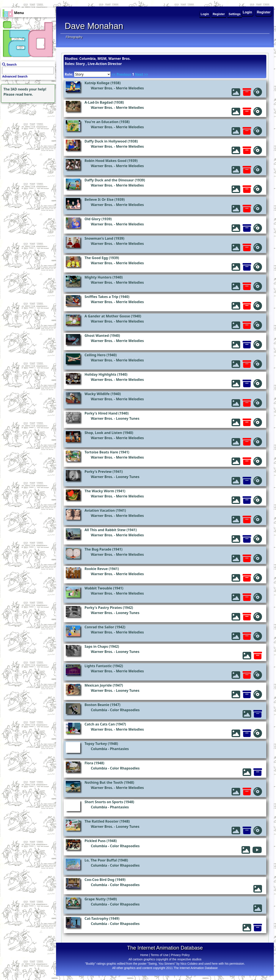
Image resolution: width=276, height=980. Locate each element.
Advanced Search (15, 76)
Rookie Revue (96, 569)
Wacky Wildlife (97, 394)
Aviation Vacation (100, 510)
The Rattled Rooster (102, 821)
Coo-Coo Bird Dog (99, 880)
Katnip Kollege (97, 83)
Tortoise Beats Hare (101, 452)
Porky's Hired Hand (101, 413)
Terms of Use (160, 955)
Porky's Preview (98, 472)
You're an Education (102, 122)
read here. (24, 94)
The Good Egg (96, 258)
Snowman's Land (99, 238)
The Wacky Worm (99, 491)
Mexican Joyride (98, 685)
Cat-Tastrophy (96, 918)
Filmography (74, 37)
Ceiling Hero (95, 355)
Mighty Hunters (98, 277)
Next (139, 74)
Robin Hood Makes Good (106, 161)
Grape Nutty (95, 899)
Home (144, 955)
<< (114, 74)
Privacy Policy (180, 955)
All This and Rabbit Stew (105, 530)
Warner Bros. (102, 88)
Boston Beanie (97, 705)
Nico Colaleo (189, 964)
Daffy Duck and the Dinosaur (109, 180)
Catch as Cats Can (100, 724)
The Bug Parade (98, 549)
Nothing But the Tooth (104, 782)
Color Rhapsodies (125, 710)
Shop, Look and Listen (103, 433)
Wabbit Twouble (98, 588)
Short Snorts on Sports (104, 802)
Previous (124, 74)
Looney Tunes (128, 418)
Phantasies (119, 749)
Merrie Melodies (130, 88)
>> (146, 74)
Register (264, 12)
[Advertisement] (27, 131)
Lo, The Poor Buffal (101, 860)
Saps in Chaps (96, 646)
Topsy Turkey (96, 744)
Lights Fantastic (98, 666)
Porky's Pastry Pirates (103, 608)
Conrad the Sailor (99, 627)
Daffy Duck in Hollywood (106, 141)
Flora (89, 763)
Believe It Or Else (99, 199)
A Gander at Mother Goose (107, 316)
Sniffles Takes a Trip (101, 297)
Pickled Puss (95, 841)
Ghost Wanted (97, 336)
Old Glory (93, 219)
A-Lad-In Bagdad (99, 102)
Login (248, 12)
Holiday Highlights (100, 374)
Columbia (99, 710)
